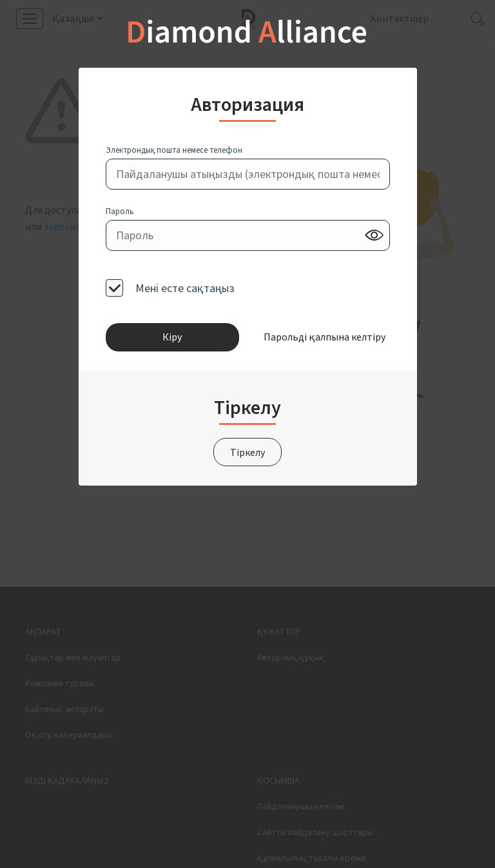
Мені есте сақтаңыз (184, 288)
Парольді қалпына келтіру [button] (322, 337)
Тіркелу (247, 453)
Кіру (172, 337)
